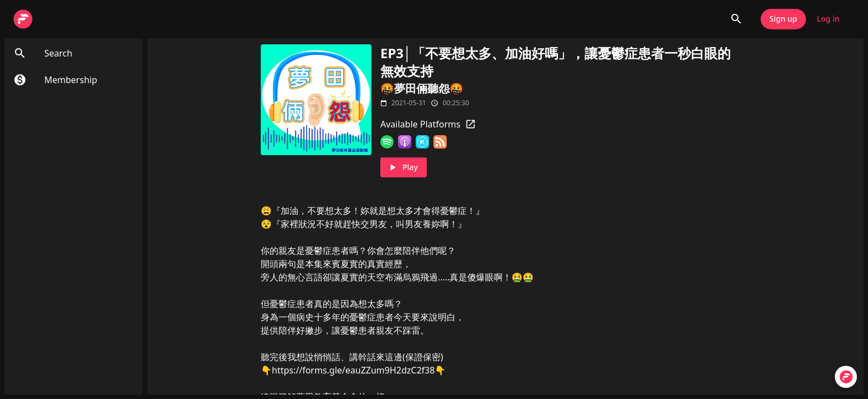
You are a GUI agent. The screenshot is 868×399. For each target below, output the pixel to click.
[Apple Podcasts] (405, 142)
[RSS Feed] (440, 142)
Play (404, 168)
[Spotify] (387, 142)
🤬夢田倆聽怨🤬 (422, 88)
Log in (828, 19)
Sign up (783, 19)
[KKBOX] (422, 142)
